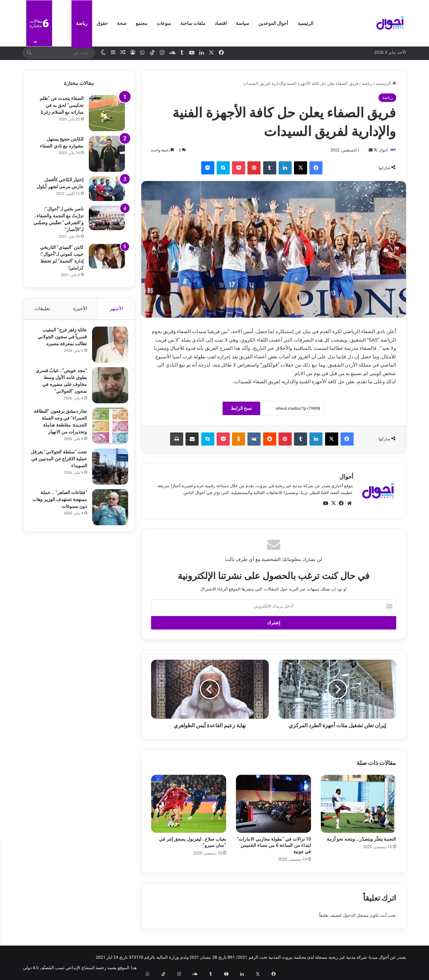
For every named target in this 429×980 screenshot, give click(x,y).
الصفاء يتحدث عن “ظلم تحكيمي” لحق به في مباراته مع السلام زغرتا (62, 105)
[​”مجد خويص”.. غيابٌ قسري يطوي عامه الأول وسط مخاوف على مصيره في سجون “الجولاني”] (107, 389)
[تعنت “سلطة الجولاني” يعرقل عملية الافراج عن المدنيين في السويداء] (107, 474)
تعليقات (42, 309)
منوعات (164, 23)
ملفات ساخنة (193, 23)
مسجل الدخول (356, 916)
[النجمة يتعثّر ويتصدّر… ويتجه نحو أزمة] (358, 804)
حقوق (102, 23)
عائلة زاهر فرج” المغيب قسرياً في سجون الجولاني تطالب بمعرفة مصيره (59, 340)
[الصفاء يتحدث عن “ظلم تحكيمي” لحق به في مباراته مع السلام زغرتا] (107, 113)
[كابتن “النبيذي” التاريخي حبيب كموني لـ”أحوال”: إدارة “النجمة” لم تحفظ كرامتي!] (107, 256)
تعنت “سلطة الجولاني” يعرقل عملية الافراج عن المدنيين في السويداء (61, 467)
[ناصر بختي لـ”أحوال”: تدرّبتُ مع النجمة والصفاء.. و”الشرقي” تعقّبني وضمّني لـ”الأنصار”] (107, 218)
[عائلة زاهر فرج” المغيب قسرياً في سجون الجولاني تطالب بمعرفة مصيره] (107, 348)
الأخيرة (80, 309)
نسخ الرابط (241, 409)
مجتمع (142, 23)
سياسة (243, 23)
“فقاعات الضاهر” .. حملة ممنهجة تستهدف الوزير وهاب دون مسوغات (60, 507)
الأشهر (117, 309)
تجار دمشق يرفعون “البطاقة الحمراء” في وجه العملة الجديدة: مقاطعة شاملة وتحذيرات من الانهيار (59, 428)
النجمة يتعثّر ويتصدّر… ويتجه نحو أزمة (361, 839)
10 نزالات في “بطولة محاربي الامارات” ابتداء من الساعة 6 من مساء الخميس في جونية (274, 846)
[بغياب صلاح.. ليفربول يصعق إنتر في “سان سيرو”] (189, 804)
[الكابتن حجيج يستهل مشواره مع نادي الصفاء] (107, 154)
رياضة (82, 23)
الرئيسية (305, 23)
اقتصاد (221, 23)
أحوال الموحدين (273, 23)
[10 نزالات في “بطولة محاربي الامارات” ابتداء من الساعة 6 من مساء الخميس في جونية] (273, 804)
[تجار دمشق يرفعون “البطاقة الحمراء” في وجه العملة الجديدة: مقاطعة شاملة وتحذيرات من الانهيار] (107, 429)
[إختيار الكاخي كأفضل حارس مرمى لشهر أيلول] (107, 189)
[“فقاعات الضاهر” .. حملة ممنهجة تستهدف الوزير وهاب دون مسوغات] (107, 515)
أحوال (380, 150)
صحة (122, 23)
